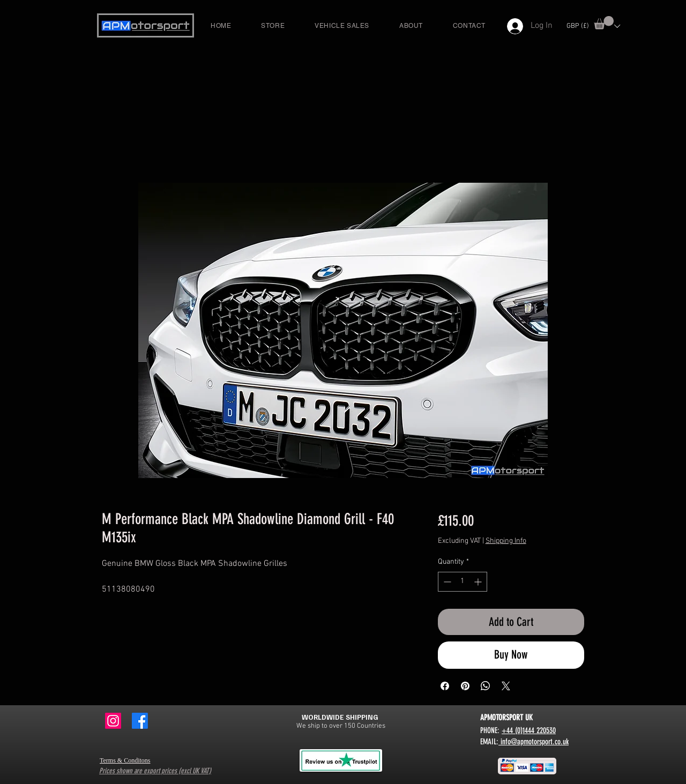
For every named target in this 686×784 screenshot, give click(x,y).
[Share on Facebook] (445, 686)
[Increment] (479, 582)
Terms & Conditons (125, 760)
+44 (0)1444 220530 (529, 730)
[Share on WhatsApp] (486, 686)
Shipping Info (506, 541)
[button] (604, 23)
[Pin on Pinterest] (465, 686)
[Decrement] (446, 582)
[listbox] (593, 26)
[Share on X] (506, 686)
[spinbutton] (463, 582)
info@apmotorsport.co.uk (534, 742)
